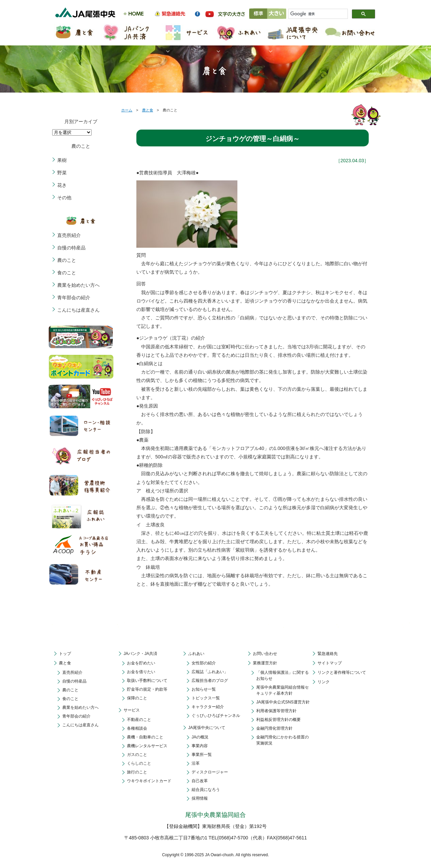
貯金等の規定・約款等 (147, 689)
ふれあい (196, 654)
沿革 (196, 763)
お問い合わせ (265, 654)
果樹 (62, 160)
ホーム (127, 110)
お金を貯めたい (141, 663)
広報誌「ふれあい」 (210, 672)
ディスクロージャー (210, 772)
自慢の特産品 (71, 248)
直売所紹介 (69, 235)
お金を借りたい (141, 672)
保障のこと (137, 698)
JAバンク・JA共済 (140, 654)
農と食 (148, 110)
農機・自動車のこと (145, 737)
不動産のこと (139, 720)
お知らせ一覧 (204, 689)
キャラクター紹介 (208, 707)
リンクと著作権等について (342, 672)
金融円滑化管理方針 (274, 728)
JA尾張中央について (207, 728)
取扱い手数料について (147, 681)
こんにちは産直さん (78, 310)
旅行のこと (137, 772)
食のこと (67, 273)
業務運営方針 (265, 663)
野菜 (62, 173)
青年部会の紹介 (74, 298)
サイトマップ (330, 663)
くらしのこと (139, 763)
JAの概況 (200, 737)
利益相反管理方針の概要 (278, 720)
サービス (132, 710)
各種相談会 (137, 728)
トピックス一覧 (206, 698)
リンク (324, 682)
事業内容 (200, 746)
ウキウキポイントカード (149, 781)
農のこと (67, 260)
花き (62, 185)
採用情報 (200, 798)
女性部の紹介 (204, 663)
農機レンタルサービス (147, 746)
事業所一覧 (202, 755)
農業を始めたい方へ (78, 285)
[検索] (315, 14)
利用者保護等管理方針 (276, 711)
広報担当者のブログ (210, 681)
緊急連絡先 (328, 654)
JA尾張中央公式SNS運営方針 (283, 702)
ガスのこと (137, 755)
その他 (64, 198)
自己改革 (200, 781)
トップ (65, 654)
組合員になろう (206, 790)
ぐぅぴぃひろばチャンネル (216, 716)
